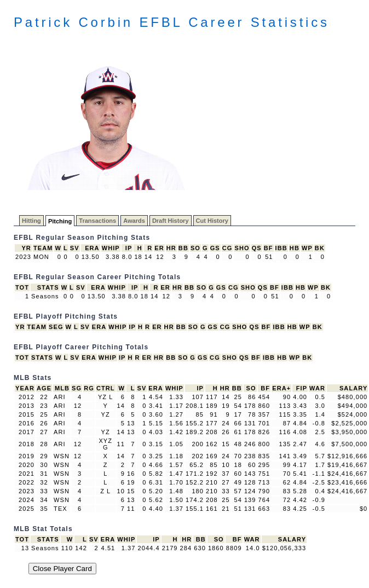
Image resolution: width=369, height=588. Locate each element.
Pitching (60, 221)
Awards (134, 221)
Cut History (212, 221)
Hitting (31, 221)
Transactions (97, 221)
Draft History (171, 221)
